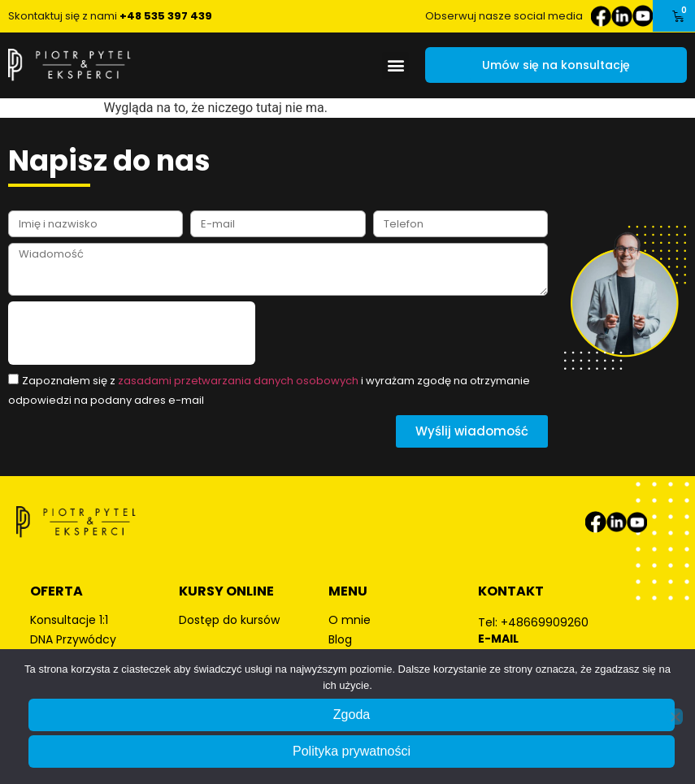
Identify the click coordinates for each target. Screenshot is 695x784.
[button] (395, 65)
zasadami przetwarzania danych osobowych (238, 381)
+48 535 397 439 (166, 16)
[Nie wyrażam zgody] (675, 717)
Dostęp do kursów (229, 620)
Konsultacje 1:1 (69, 620)
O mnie (350, 620)
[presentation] (132, 333)
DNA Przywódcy (73, 639)
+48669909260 (545, 622)
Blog (340, 639)
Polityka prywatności (352, 751)
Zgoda (352, 715)
